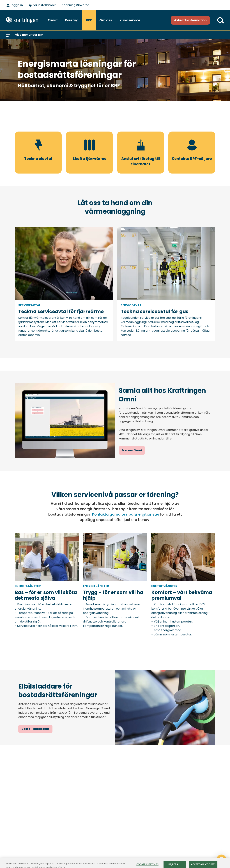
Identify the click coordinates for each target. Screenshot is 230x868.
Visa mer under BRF (29, 35)
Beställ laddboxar (35, 729)
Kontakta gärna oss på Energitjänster (126, 514)
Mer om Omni (132, 450)
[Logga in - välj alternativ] (15, 5)
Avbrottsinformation (190, 20)
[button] (8, 35)
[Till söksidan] (221, 20)
